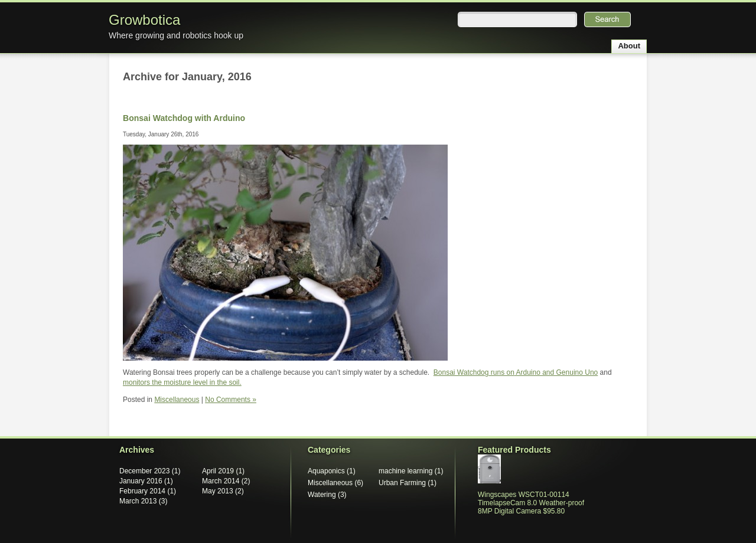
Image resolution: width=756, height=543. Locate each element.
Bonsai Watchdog (461, 372)
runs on (501, 372)
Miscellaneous (177, 400)
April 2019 (218, 471)
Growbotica (144, 20)
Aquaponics (326, 471)
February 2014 (142, 491)
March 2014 (221, 481)
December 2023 (144, 471)
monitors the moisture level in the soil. (182, 382)
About (629, 46)
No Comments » (231, 400)
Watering (322, 495)
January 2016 (141, 481)
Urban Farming (402, 483)
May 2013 (218, 491)
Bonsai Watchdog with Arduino (184, 118)
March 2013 (138, 501)
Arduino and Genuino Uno (556, 372)
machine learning (405, 471)
